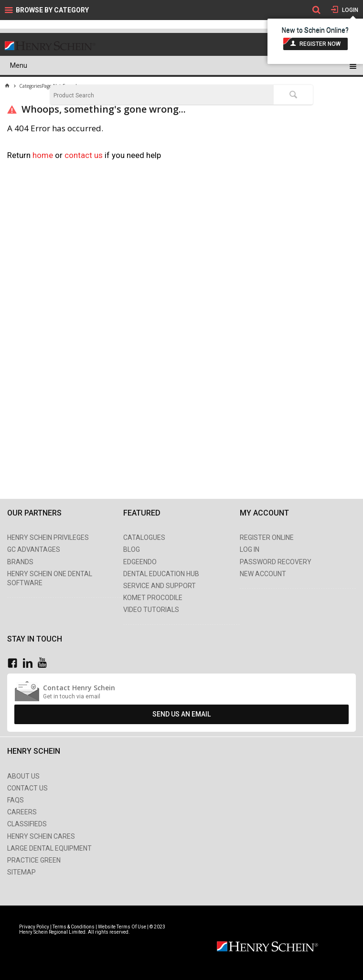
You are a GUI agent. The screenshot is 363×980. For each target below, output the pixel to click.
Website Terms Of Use (122, 927)
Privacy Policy (35, 927)
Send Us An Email (181, 714)
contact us (85, 155)
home (43, 155)
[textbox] (162, 95)
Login (349, 10)
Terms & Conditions (74, 927)
